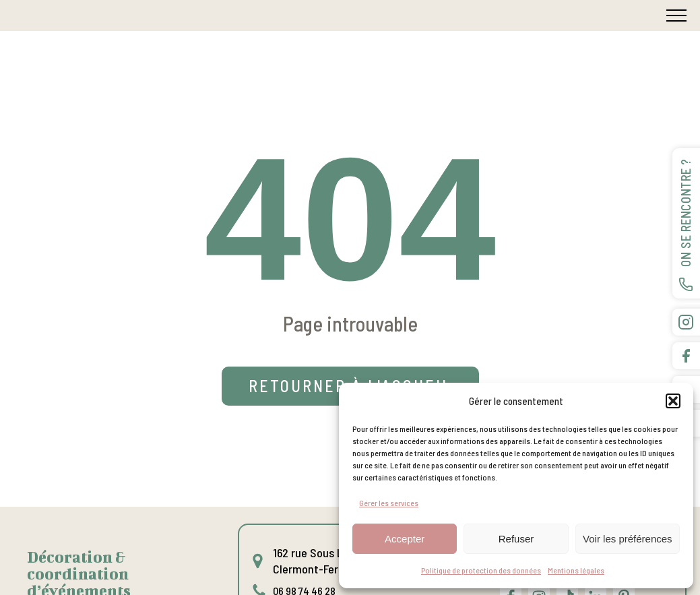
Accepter (405, 539)
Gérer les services (389, 503)
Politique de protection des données (481, 570)
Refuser (516, 539)
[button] (673, 401)
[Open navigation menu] (676, 15)
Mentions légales (576, 570)
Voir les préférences (628, 539)
